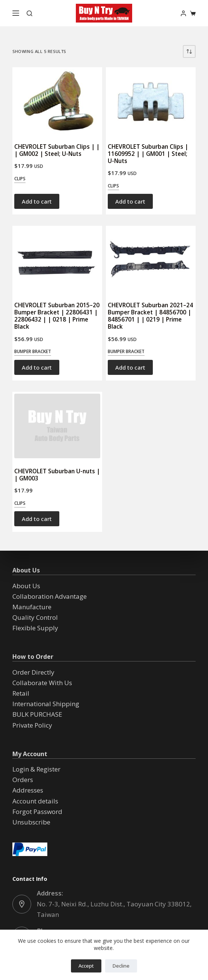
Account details (35, 801)
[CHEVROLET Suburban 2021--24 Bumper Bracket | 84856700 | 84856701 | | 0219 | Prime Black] (151, 260)
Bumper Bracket (33, 351)
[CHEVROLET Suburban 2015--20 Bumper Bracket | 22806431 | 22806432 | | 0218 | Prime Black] (57, 260)
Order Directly (33, 672)
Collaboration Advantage (50, 596)
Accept (86, 966)
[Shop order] (189, 51)
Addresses (28, 790)
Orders (23, 780)
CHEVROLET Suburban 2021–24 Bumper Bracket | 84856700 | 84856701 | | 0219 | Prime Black (150, 316)
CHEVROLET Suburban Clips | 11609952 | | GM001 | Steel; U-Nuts (148, 154)
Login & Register (36, 769)
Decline (121, 966)
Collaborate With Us (42, 683)
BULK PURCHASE (37, 714)
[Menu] (16, 13)
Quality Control (35, 617)
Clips (20, 179)
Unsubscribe (31, 822)
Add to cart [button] (37, 201)
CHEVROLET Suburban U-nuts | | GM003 (57, 475)
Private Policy (32, 725)
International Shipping (46, 704)
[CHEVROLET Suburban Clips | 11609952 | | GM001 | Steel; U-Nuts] (151, 101)
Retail (21, 693)
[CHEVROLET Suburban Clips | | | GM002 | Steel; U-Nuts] (57, 101)
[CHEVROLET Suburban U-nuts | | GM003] (57, 426)
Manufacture (32, 607)
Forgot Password (37, 812)
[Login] (183, 13)
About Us (26, 586)
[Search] (29, 13)
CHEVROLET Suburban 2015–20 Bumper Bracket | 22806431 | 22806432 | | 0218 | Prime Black (57, 316)
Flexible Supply (35, 628)
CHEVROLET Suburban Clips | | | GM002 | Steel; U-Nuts (57, 150)
